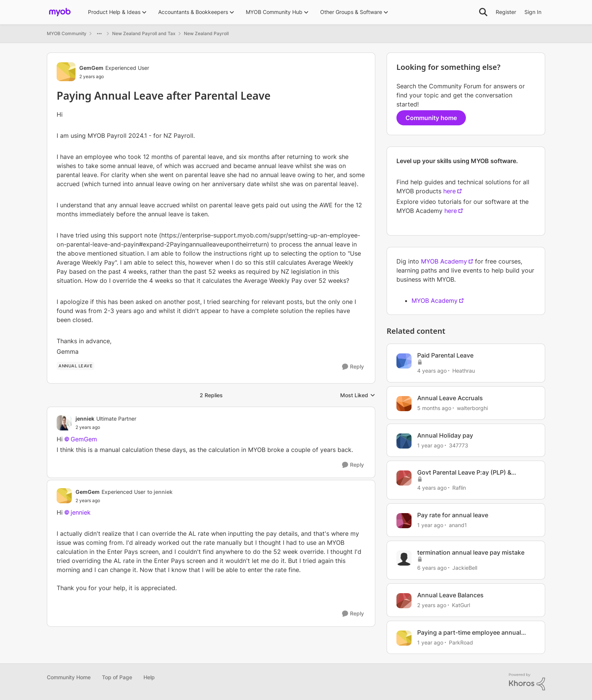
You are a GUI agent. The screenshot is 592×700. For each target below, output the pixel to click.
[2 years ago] (432, 605)
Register (506, 12)
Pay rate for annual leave (453, 515)
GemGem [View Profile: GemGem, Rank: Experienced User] (91, 68)
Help (149, 677)
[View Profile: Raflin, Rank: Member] (404, 478)
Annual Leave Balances (450, 595)
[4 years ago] (432, 371)
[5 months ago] (434, 408)
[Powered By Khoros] (527, 682)
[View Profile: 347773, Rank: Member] (404, 441)
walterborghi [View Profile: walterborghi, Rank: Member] (472, 408)
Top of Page (117, 677)
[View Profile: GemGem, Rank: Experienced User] (66, 72)
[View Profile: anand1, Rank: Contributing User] (404, 521)
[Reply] (353, 367)
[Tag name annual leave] (76, 366)
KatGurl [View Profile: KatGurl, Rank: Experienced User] (461, 605)
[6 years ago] (432, 568)
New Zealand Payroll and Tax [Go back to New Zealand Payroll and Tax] (144, 33)
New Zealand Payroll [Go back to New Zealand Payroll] (206, 33)
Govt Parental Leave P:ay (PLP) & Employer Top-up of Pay (464, 473)
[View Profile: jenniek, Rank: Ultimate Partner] (64, 423)
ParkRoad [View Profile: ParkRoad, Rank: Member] (461, 642)
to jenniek (160, 492)
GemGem (84, 439)
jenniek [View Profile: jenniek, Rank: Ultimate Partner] (85, 419)
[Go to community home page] (60, 12)
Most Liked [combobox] (358, 395)
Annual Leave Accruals (450, 398)
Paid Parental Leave (445, 355)
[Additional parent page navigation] (99, 34)
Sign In (533, 12)
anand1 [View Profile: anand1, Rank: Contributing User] (458, 525)
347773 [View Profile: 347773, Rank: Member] (459, 445)
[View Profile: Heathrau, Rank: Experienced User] (404, 361)
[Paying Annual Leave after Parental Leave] (106, 427)
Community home (431, 118)
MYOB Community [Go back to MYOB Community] (67, 33)
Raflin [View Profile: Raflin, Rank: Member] (459, 488)
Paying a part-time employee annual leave (469, 633)
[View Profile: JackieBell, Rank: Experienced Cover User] (404, 558)
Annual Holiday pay (445, 435)
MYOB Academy (444, 261)
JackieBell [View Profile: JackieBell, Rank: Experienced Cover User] (465, 568)
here (449, 191)
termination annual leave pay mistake (471, 552)
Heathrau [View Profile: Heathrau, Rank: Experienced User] (464, 371)
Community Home (69, 677)
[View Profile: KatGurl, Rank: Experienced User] (404, 601)
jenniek (81, 512)
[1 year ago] (430, 445)
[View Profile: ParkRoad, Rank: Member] (404, 638)
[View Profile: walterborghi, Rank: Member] (404, 404)
